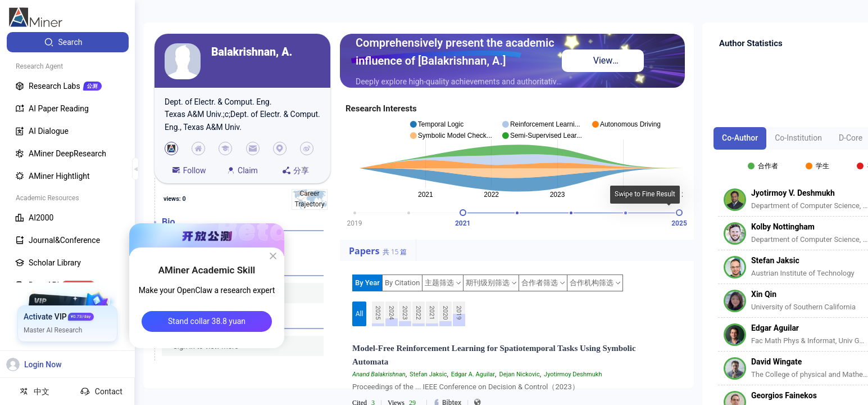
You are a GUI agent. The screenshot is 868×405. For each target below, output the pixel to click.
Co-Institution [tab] (798, 138)
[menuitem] (68, 42)
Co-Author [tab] (740, 138)
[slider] (463, 213)
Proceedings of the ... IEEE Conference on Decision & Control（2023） (466, 387)
